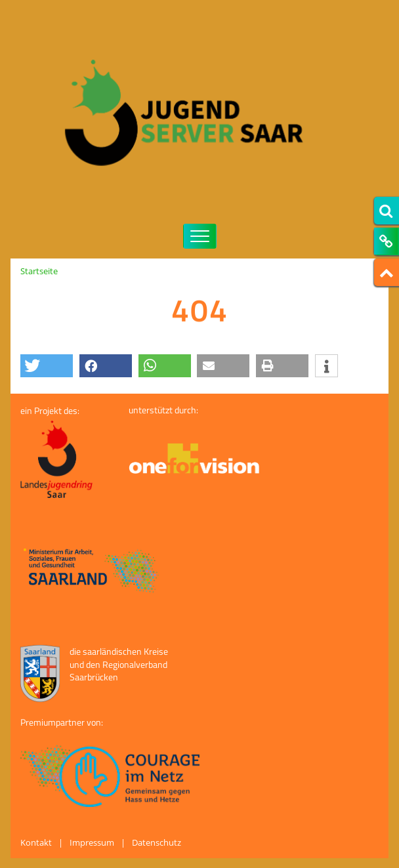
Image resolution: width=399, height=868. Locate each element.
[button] (47, 366)
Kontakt (36, 842)
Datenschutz (157, 842)
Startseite (39, 271)
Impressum (92, 842)
